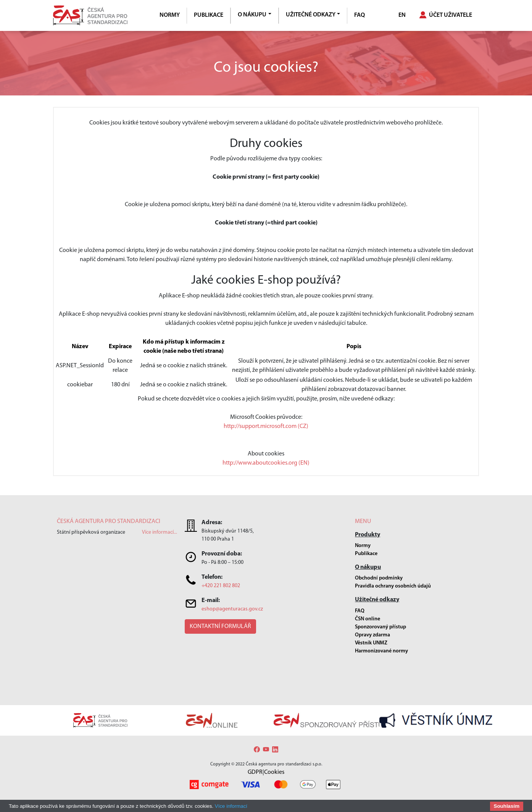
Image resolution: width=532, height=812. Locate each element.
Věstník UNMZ (371, 643)
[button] (220, 626)
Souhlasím (507, 806)
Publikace (209, 15)
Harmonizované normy (381, 651)
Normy (170, 15)
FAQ (360, 15)
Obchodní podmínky (379, 578)
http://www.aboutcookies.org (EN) (266, 463)
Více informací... (160, 532)
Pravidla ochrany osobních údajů (393, 586)
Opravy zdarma (372, 635)
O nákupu (252, 15)
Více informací (231, 806)
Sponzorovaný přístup (380, 627)
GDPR (255, 772)
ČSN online (368, 619)
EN (402, 15)
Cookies (274, 772)
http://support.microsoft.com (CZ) (266, 426)
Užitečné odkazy (311, 15)
